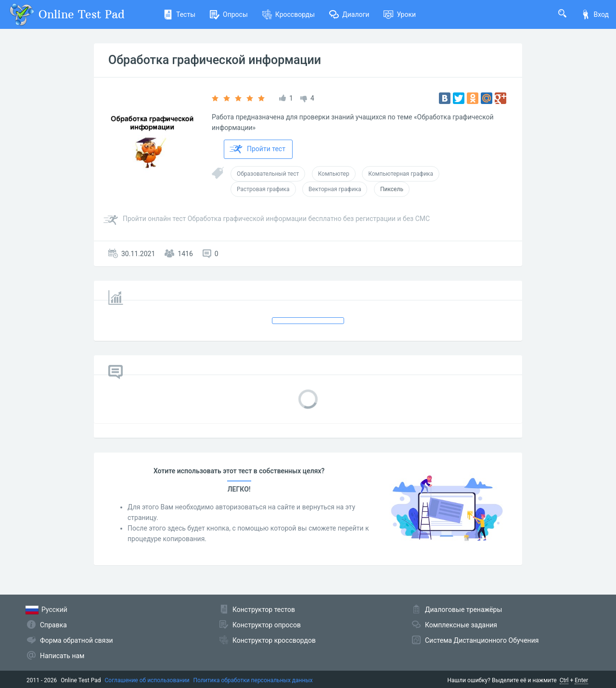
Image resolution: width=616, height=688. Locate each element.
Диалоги (349, 14)
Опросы (229, 14)
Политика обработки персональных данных (253, 680)
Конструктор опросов (267, 625)
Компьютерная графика (401, 174)
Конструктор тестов (264, 610)
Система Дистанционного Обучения (482, 640)
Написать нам (62, 656)
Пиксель (392, 189)
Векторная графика (335, 189)
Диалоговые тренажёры (463, 610)
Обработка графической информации (215, 60)
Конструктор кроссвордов (274, 640)
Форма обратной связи (77, 640)
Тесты (179, 14)
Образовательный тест (268, 174)
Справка (53, 625)
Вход (595, 14)
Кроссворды (289, 14)
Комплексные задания (461, 625)
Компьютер (334, 174)
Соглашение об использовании (147, 680)
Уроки (400, 14)
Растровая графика (263, 189)
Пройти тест (257, 149)
